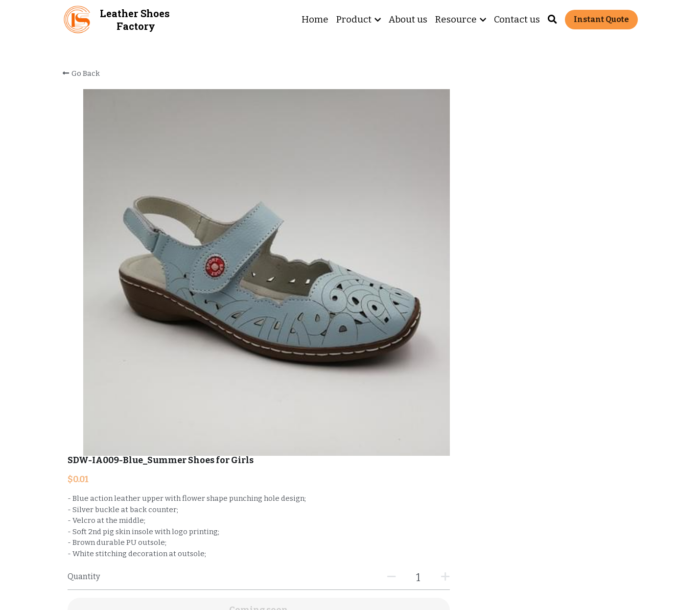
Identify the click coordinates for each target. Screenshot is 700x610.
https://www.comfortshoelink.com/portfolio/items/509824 (200, 382)
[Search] (552, 20)
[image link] (77, 19)
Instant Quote (601, 19)
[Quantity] (531, 210)
